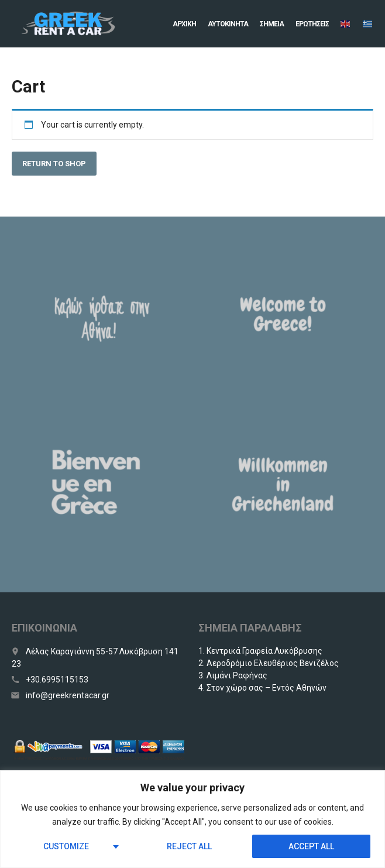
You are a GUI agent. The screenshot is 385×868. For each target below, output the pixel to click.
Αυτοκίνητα (228, 24)
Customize (66, 846)
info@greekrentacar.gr (68, 695)
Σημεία (272, 24)
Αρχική (184, 24)
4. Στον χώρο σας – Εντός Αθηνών (262, 688)
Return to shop (54, 164)
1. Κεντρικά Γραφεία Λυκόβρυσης (260, 651)
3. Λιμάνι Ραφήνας (233, 675)
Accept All (311, 846)
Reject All (189, 846)
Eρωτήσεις (312, 24)
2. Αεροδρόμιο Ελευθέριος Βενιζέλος (269, 663)
